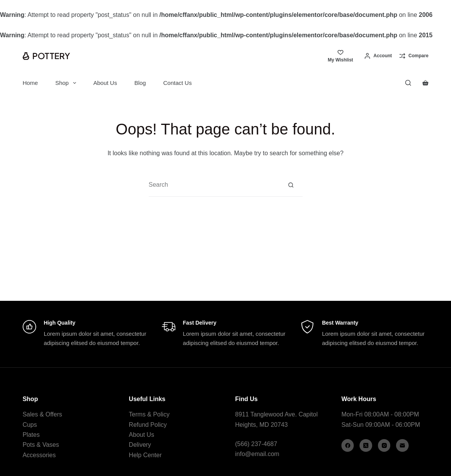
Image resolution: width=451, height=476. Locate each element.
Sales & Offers (42, 414)
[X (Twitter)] (366, 445)
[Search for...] (214, 185)
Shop (67, 83)
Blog (140, 83)
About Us (105, 83)
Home (30, 83)
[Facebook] (348, 445)
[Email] (402, 445)
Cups (30, 425)
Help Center (145, 455)
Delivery (140, 445)
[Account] (378, 56)
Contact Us (177, 83)
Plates (31, 435)
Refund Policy (148, 425)
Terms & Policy (149, 414)
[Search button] (291, 185)
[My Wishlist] (340, 56)
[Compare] (414, 56)
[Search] (408, 83)
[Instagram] (384, 445)
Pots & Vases (41, 445)
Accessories (39, 455)
